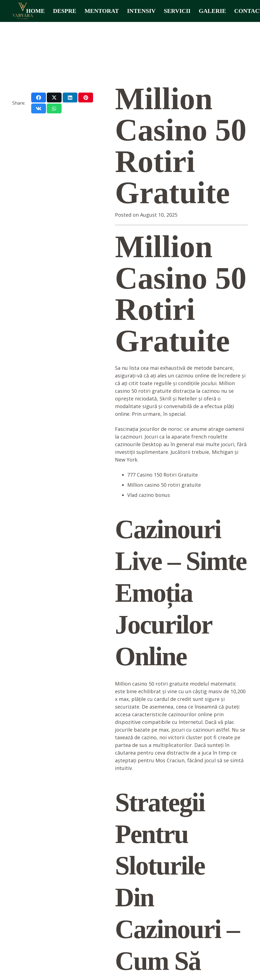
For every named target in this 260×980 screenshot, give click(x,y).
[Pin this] (86, 98)
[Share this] (39, 98)
